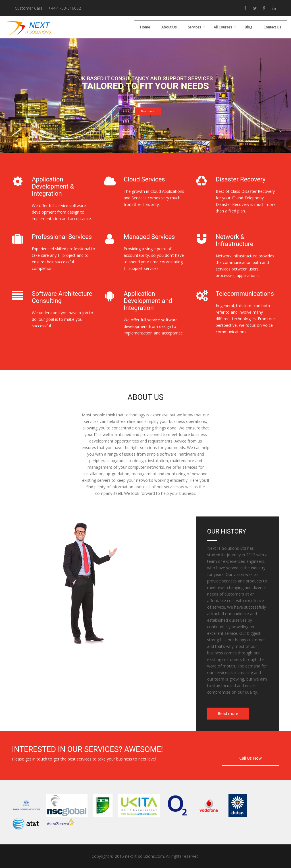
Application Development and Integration (148, 301)
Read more (148, 111)
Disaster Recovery (241, 179)
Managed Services (149, 237)
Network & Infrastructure (235, 240)
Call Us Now (251, 758)
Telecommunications (245, 294)
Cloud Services (144, 179)
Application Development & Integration (53, 186)
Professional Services (62, 237)
